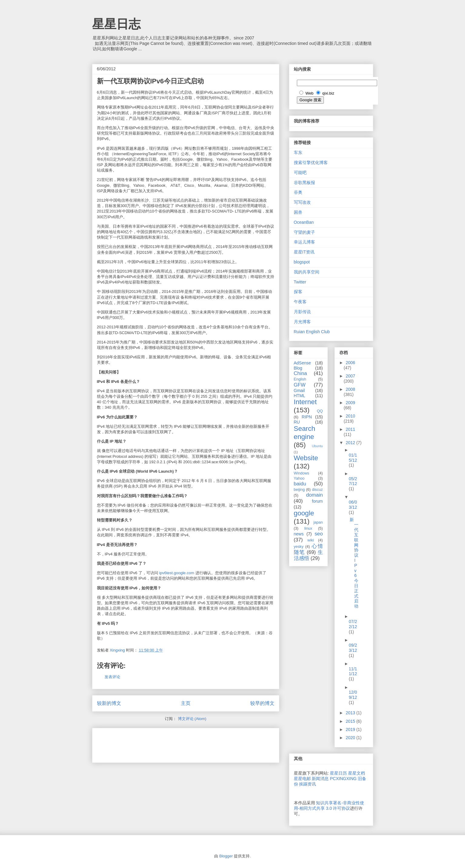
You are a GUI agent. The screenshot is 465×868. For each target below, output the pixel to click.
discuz (317, 490)
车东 (298, 152)
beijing (299, 490)
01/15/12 (353, 458)
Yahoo (299, 478)
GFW (300, 385)
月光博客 (302, 322)
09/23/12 (353, 648)
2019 (351, 729)
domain (314, 495)
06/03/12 (353, 505)
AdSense (302, 363)
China (301, 373)
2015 (351, 721)
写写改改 (302, 202)
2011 (350, 429)
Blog (298, 368)
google (304, 513)
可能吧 (300, 173)
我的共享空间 (307, 272)
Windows (302, 473)
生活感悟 (308, 555)
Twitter (300, 282)
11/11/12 (353, 671)
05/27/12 (353, 481)
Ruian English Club (312, 332)
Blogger (226, 856)
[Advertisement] (168, 743)
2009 (350, 403)
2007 (350, 376)
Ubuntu (317, 446)
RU (297, 422)
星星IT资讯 (304, 252)
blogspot (302, 262)
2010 (350, 416)
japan (318, 522)
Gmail (299, 390)
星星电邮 (302, 779)
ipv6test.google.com (177, 573)
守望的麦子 (304, 232)
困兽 (298, 212)
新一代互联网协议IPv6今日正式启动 (354, 563)
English (300, 379)
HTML (300, 396)
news (299, 534)
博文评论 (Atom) (192, 719)
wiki (311, 540)
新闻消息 (320, 779)
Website (306, 458)
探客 (298, 292)
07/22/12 (353, 624)
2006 (350, 363)
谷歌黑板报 (304, 183)
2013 (351, 713)
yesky (299, 547)
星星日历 (338, 773)
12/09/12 (353, 695)
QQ (320, 411)
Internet (305, 402)
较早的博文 (262, 703)
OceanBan (304, 222)
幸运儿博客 (304, 242)
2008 (350, 389)
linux (308, 528)
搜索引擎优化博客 (311, 163)
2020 (351, 738)
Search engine (305, 433)
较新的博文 (109, 703)
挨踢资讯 (307, 784)
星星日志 (116, 24)
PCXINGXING (343, 779)
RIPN (307, 417)
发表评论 (112, 677)
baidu (300, 484)
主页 (186, 703)
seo (319, 534)
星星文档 (357, 773)
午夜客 (300, 302)
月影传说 (302, 312)
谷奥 (298, 192)
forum (317, 501)
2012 (351, 443)
